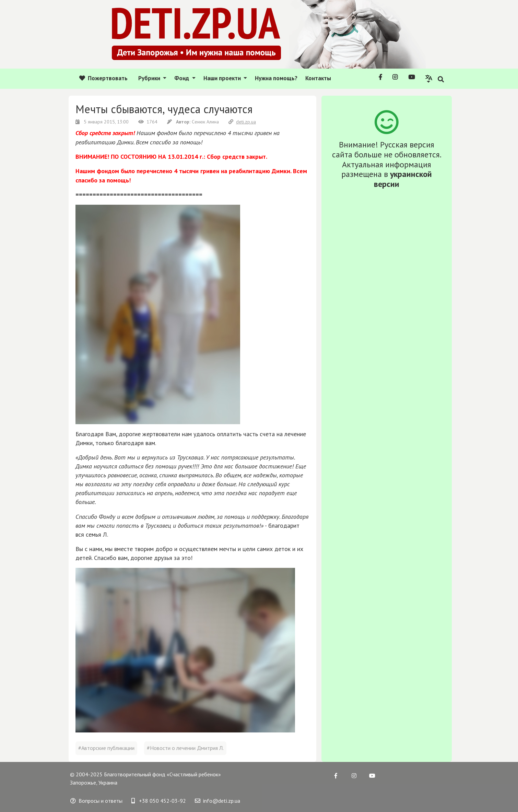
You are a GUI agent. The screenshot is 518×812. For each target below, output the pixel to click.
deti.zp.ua (242, 122)
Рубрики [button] (150, 78)
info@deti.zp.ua (217, 801)
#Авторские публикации (106, 748)
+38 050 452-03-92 (159, 801)
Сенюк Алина (194, 122)
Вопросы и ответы (96, 801)
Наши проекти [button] (223, 78)
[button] (429, 78)
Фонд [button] (182, 78)
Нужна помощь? (276, 78)
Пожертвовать (103, 78)
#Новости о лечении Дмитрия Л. (185, 748)
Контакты (318, 78)
